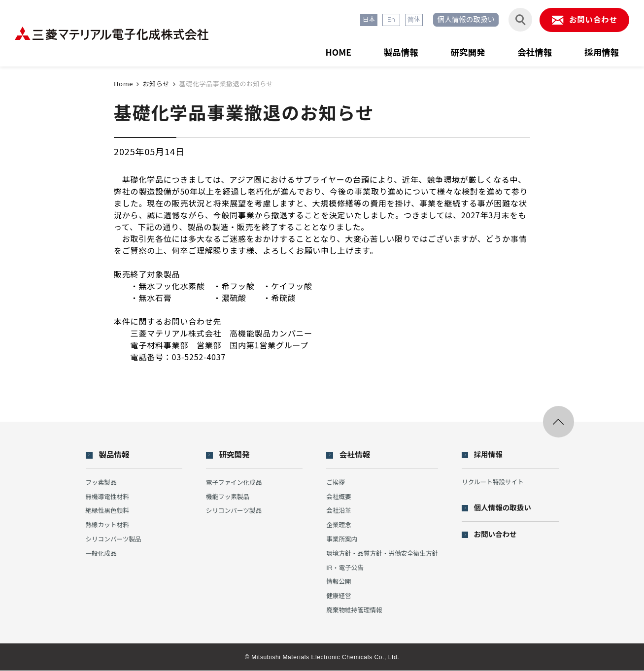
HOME (331, 51)
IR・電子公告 (343, 568)
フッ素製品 (102, 483)
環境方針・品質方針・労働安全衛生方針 (381, 554)
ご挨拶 (333, 483)
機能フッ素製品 (227, 497)
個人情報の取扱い (462, 20)
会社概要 (337, 497)
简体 (408, 20)
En (385, 20)
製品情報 (395, 51)
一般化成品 (102, 554)
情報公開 (337, 582)
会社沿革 (337, 511)
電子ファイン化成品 (233, 483)
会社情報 (532, 51)
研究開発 (464, 51)
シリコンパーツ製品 (115, 540)
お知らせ (156, 84)
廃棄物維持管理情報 (353, 611)
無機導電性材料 (108, 497)
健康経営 (337, 596)
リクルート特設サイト (495, 482)
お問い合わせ (498, 535)
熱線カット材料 (108, 525)
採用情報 (601, 51)
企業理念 (337, 525)
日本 (362, 20)
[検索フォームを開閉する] (517, 20)
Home (123, 84)
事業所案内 (340, 540)
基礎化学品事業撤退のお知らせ (226, 84)
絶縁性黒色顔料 (108, 511)
